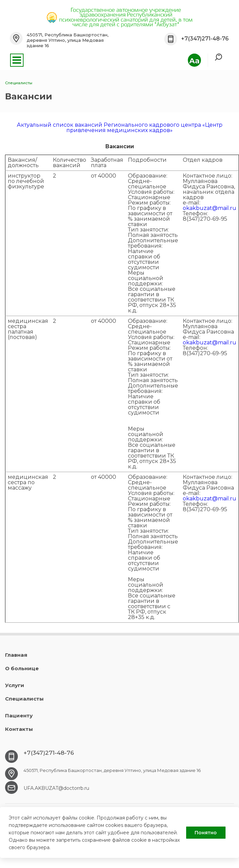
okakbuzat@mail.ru (210, 208)
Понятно (206, 833)
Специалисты (24, 699)
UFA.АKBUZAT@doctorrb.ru (56, 788)
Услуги (15, 685)
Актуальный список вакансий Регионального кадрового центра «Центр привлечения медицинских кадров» (120, 128)
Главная (16, 655)
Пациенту (19, 716)
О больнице (22, 668)
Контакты (19, 729)
